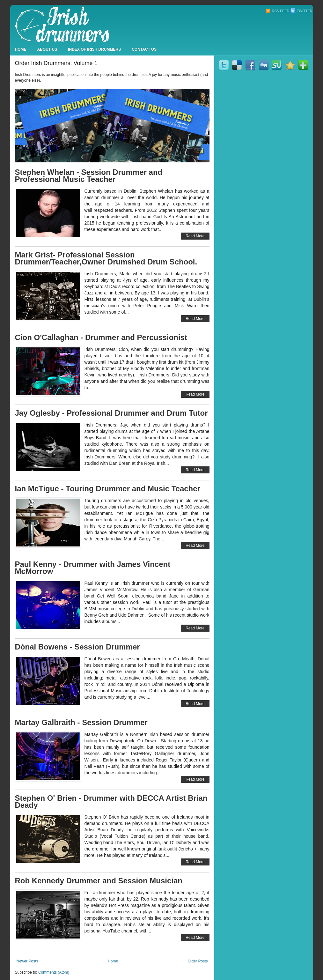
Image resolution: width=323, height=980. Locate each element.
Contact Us (144, 49)
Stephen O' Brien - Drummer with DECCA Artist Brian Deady (111, 802)
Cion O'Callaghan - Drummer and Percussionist (101, 337)
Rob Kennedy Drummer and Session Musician (99, 881)
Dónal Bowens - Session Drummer (77, 647)
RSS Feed (277, 11)
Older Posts (198, 961)
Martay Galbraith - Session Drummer (81, 722)
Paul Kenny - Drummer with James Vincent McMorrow (93, 568)
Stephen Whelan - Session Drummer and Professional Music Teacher (89, 176)
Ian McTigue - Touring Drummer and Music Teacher (108, 489)
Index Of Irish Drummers (94, 49)
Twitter (301, 11)
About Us (47, 49)
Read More (195, 236)
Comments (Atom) (54, 972)
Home (21, 49)
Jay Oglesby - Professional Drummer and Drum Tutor (111, 413)
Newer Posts (27, 961)
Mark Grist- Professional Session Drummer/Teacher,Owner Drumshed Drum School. (106, 258)
